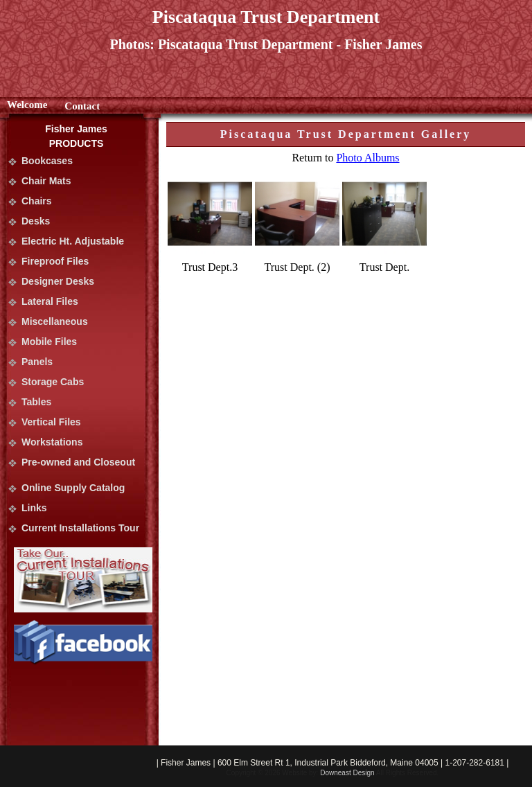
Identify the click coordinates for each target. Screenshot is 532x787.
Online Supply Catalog (73, 488)
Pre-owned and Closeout (78, 462)
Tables (36, 402)
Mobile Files (49, 342)
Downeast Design (347, 773)
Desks (36, 221)
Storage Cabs (53, 382)
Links (34, 508)
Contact (82, 106)
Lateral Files (50, 301)
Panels (37, 362)
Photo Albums (367, 158)
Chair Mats (46, 181)
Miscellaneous (55, 321)
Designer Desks (58, 281)
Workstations (52, 442)
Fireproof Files (55, 261)
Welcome (27, 105)
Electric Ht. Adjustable (73, 241)
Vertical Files (51, 422)
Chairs (37, 201)
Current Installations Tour (80, 528)
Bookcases (47, 161)
